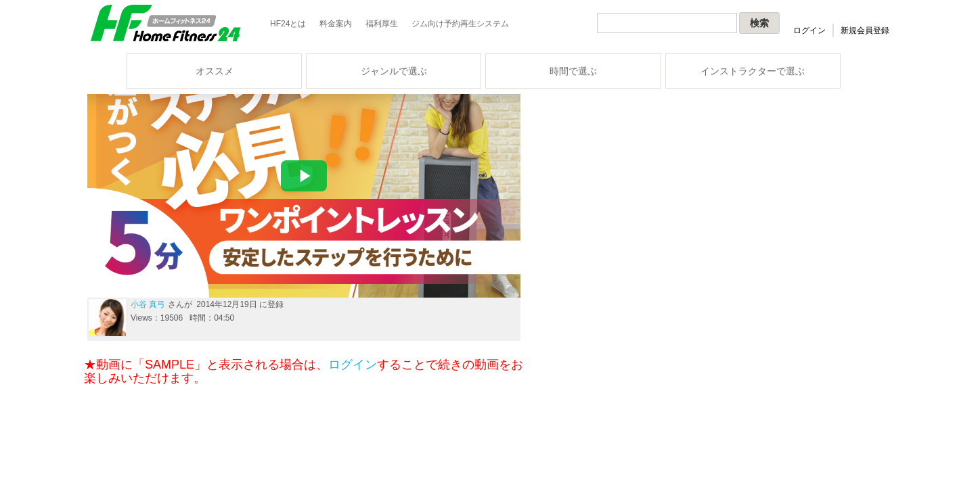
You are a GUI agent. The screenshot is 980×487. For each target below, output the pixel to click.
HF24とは (288, 24)
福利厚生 (382, 24)
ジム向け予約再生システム (460, 24)
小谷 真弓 (148, 304)
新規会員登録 (865, 30)
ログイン (809, 30)
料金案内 (336, 24)
